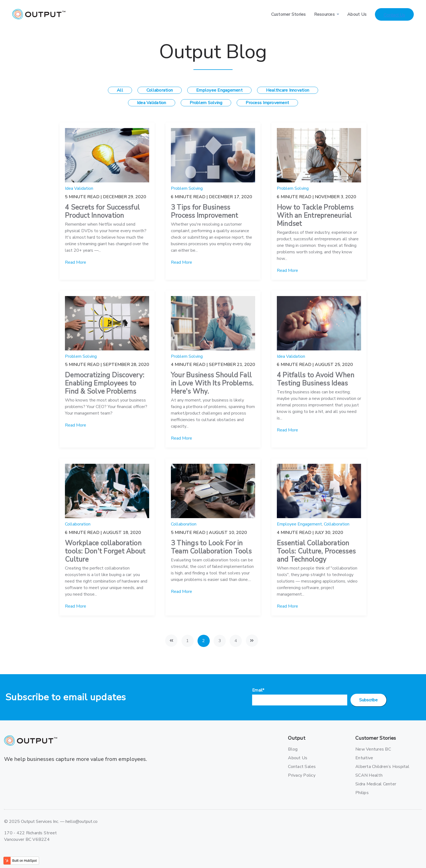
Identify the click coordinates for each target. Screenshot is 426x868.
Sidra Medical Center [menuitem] (374, 784)
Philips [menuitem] (362, 793)
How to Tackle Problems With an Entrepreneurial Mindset (315, 216)
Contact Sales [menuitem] (302, 767)
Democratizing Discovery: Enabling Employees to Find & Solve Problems (105, 383)
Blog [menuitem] (293, 749)
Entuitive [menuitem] (364, 758)
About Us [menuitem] (357, 14)
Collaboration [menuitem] (160, 90)
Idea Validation (79, 188)
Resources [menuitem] (324, 14)
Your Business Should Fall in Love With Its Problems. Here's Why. (212, 383)
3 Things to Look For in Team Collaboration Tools (211, 547)
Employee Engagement (299, 524)
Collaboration (78, 524)
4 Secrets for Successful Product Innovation (102, 211)
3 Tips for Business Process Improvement (205, 211)
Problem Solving (187, 188)
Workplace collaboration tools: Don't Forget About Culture (105, 551)
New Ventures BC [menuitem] (373, 749)
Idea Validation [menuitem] (152, 103)
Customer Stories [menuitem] (289, 14)
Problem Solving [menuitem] (206, 103)
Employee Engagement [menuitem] (219, 90)
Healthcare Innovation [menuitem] (288, 90)
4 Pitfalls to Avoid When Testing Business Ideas (316, 379)
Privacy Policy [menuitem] (302, 775)
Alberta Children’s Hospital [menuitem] (374, 767)
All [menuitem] (120, 90)
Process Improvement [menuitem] (267, 103)
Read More (76, 262)
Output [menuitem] (297, 738)
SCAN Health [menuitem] (369, 775)
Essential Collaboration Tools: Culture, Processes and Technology (316, 551)
